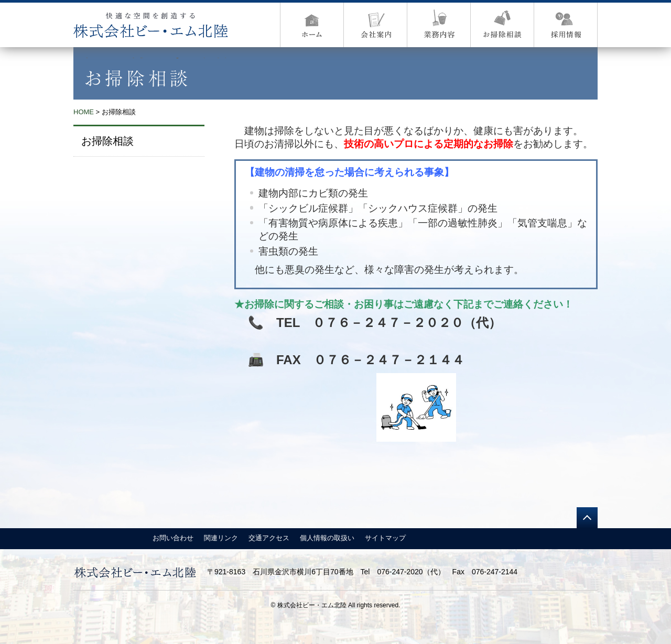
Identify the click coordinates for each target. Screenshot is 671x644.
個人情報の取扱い (327, 538)
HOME (84, 112)
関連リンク (221, 538)
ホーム (312, 25)
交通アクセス (269, 538)
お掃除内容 (502, 25)
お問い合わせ (173, 538)
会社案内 (376, 25)
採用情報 (566, 25)
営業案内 (439, 25)
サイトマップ (385, 538)
